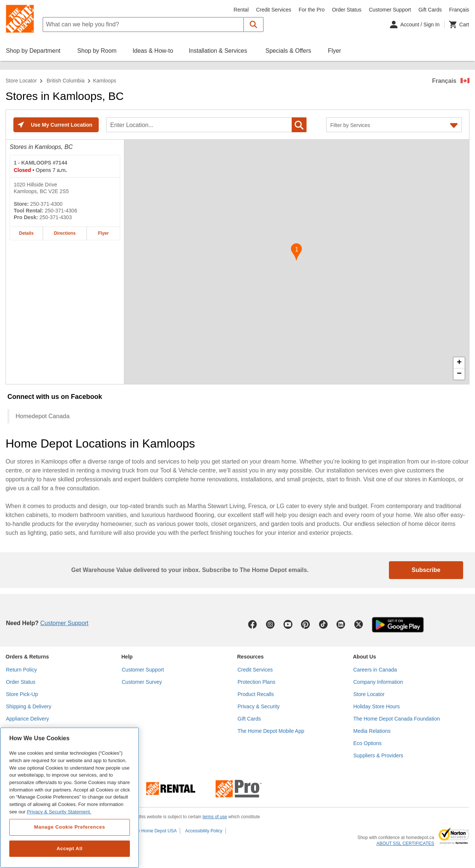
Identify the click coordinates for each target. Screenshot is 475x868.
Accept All (69, 849)
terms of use (215, 817)
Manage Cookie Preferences (70, 827)
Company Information (378, 682)
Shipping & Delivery (29, 706)
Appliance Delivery (27, 719)
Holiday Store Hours (376, 706)
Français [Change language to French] (459, 10)
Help (127, 657)
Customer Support (390, 10)
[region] (70, 798)
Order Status (347, 10)
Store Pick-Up (22, 694)
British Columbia (66, 81)
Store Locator (21, 81)
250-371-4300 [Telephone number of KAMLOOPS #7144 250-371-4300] (46, 204)
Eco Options (367, 743)
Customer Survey (142, 682)
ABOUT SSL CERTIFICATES (405, 843)
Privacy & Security (259, 706)
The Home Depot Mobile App (271, 731)
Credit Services (274, 10)
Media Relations (372, 731)
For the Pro (312, 10)
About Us (364, 657)
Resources (250, 657)
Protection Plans (256, 682)
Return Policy (21, 670)
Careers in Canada (375, 670)
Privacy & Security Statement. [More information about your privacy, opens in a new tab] (59, 812)
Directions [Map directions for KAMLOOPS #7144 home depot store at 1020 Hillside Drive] (65, 233)
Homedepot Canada (42, 416)
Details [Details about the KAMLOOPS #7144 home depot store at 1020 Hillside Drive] (26, 233)
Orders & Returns (27, 657)
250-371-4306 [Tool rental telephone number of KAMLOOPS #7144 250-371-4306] (61, 211)
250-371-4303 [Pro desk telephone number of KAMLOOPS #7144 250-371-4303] (55, 217)
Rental (241, 10)
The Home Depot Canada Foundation (397, 719)
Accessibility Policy (204, 831)
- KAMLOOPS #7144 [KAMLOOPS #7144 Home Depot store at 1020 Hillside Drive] (40, 163)
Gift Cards (430, 10)
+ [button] (459, 363)
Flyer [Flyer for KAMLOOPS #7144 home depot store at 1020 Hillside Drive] (103, 233)
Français (444, 81)
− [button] (459, 374)
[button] (254, 25)
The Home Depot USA (155, 831)
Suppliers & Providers (378, 755)
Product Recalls (256, 694)
